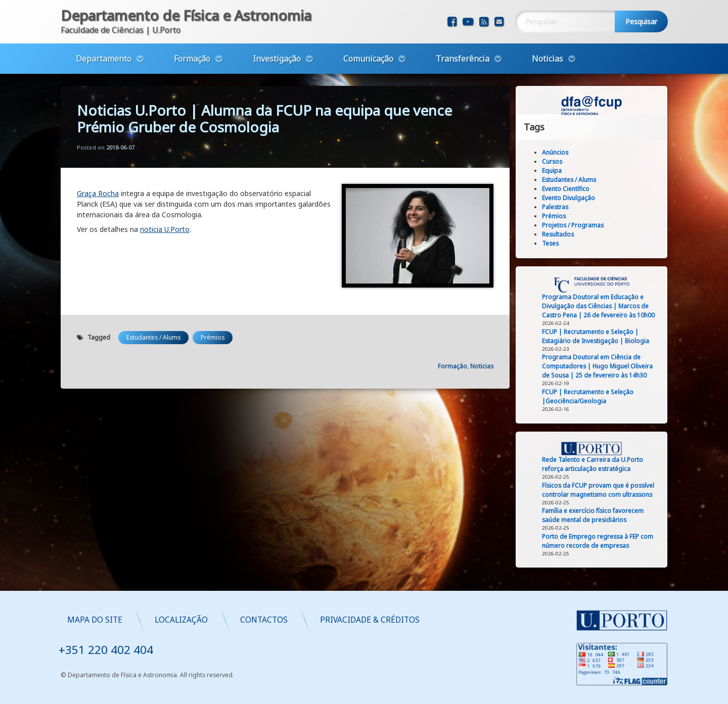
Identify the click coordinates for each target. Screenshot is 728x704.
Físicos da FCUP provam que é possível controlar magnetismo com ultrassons (599, 490)
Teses (551, 243)
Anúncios (556, 152)
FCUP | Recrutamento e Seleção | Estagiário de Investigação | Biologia (596, 336)
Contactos (471, 620)
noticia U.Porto (165, 228)
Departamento (104, 58)
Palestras (556, 207)
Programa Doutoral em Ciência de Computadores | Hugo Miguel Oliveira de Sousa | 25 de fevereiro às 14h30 (598, 366)
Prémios (213, 336)
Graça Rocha (98, 192)
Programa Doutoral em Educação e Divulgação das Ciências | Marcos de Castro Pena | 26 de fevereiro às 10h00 (599, 306)
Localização (388, 620)
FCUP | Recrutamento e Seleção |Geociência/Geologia (588, 396)
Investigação (277, 58)
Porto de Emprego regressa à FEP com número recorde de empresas (598, 541)
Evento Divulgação (569, 198)
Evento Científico (566, 189)
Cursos (553, 161)
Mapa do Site (302, 620)
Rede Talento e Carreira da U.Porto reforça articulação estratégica (593, 464)
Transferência (463, 58)
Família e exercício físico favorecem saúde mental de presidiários (593, 515)
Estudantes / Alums (153, 336)
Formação (192, 58)
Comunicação (368, 58)
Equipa (552, 171)
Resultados (558, 234)
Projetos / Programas (573, 225)
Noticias (548, 58)
